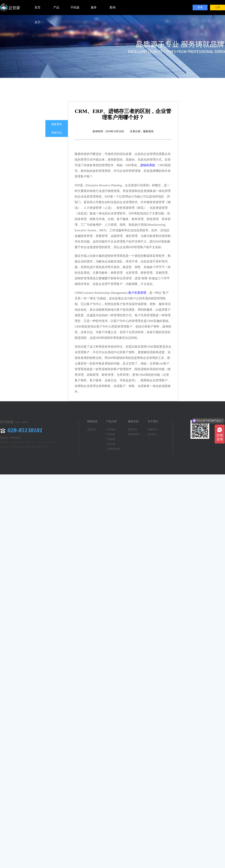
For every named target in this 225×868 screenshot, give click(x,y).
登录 (200, 7)
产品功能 (111, 429)
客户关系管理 (137, 293)
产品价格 (111, 439)
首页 (37, 7)
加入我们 (152, 434)
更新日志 (57, 133)
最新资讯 (57, 124)
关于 (37, 22)
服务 (94, 7)
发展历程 (152, 429)
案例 (112, 7)
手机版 (75, 7)
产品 (56, 7)
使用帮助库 (134, 434)
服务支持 (133, 429)
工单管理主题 (113, 449)
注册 (217, 7)
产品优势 (111, 434)
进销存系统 (148, 165)
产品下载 (111, 444)
